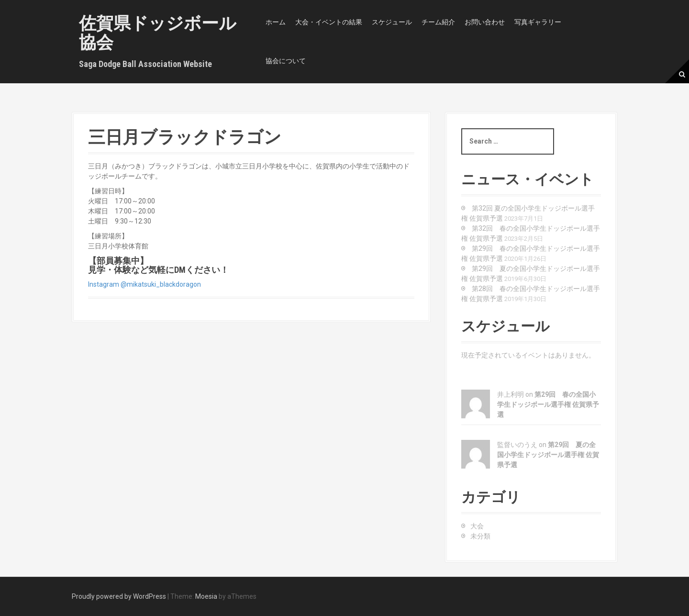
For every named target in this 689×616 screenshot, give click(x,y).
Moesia (206, 596)
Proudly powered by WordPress (119, 596)
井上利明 (511, 394)
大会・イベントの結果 (329, 22)
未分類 (480, 536)
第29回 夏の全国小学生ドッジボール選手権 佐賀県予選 (548, 455)
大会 (477, 526)
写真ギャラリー (538, 22)
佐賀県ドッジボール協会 (158, 33)
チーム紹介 (438, 22)
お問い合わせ (485, 22)
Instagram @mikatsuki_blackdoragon (144, 284)
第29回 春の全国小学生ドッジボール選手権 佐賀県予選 (548, 404)
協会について (286, 61)
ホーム (276, 22)
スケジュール (392, 22)
